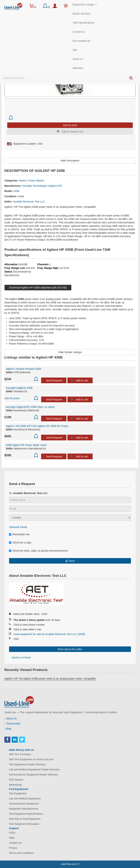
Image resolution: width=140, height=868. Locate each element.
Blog (8, 729)
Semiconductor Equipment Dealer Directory (33, 775)
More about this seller (70, 649)
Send (72, 561)
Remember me (19, 534)
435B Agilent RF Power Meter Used (26, 445)
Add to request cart (70, 131)
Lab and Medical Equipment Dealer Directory (34, 769)
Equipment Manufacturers (24, 809)
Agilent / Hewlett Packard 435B (23, 369)
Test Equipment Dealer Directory (27, 764)
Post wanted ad (81, 41)
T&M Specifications (83, 23)
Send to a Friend (21, 658)
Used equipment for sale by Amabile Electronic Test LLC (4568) (49, 634)
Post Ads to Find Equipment (25, 819)
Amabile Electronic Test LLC (29, 202)
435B (16, 191)
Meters (23, 181)
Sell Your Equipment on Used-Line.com (31, 759)
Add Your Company (20, 754)
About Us (78, 59)
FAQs (12, 833)
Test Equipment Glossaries (24, 824)
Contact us (79, 32)
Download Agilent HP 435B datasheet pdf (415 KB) (38, 288)
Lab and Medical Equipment (25, 799)
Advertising (15, 785)
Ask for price (12, 398)
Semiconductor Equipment (24, 804)
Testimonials (12, 724)
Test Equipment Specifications (26, 814)
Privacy (13, 848)
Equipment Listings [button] (85, 5)
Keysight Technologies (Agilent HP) (42, 186)
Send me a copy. (20, 542)
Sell (75, 50)
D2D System (16, 780)
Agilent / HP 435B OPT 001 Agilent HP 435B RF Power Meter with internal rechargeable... (38, 426)
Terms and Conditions (21, 853)
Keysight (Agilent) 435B (19, 388)
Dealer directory (82, 14)
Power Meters (36, 181)
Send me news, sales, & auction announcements (38, 551)
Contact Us (15, 843)
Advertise (78, 68)
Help (12, 838)
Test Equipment (18, 793)
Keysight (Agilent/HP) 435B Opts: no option (30, 407)
